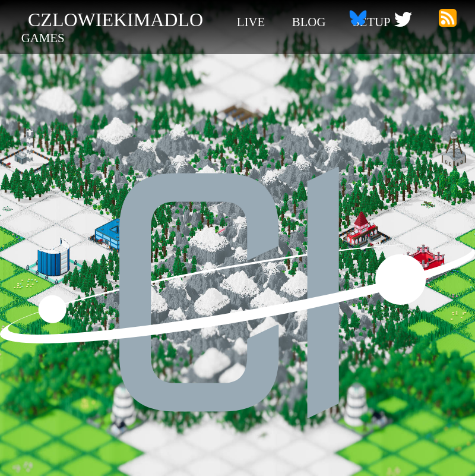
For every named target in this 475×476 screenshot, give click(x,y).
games (43, 38)
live (251, 22)
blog (309, 22)
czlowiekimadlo (115, 20)
